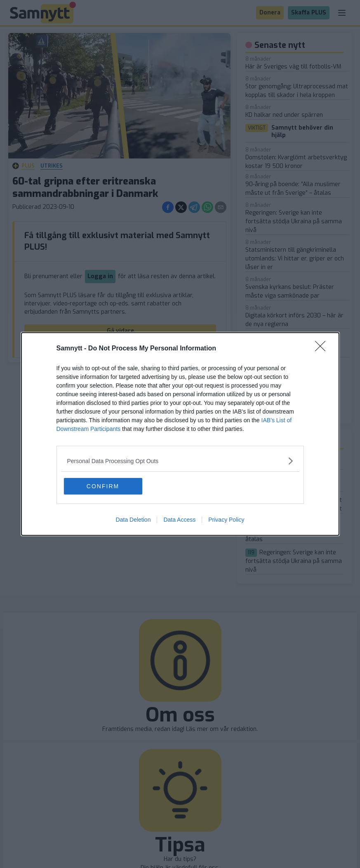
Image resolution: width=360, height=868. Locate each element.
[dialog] (180, 434)
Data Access (179, 520)
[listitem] (180, 461)
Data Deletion (133, 520)
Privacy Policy (226, 520)
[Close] (323, 349)
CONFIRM (103, 486)
